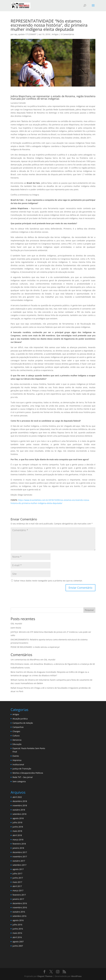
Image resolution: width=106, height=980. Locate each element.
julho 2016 (17, 925)
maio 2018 (17, 831)
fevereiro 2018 (19, 844)
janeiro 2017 (18, 899)
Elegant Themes (45, 976)
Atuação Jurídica (20, 719)
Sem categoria (19, 781)
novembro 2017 (20, 857)
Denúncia (17, 740)
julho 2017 (17, 874)
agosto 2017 (18, 869)
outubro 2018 (19, 810)
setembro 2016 (19, 916)
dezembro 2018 (20, 801)
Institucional (18, 764)
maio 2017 (17, 882)
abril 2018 (17, 835)
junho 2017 (18, 878)
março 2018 (18, 840)
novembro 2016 (20, 907)
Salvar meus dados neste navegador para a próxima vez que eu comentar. (48, 581)
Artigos (55, 34)
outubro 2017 (19, 861)
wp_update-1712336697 (25, 34)
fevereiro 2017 (19, 895)
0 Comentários (67, 34)
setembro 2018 (19, 814)
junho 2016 (18, 929)
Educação (17, 744)
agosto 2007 (18, 942)
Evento (16, 756)
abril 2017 (17, 886)
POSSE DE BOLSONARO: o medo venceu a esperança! (35, 647)
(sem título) (16, 628)
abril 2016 (17, 937)
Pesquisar (89, 610)
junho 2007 (18, 946)
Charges (16, 731)
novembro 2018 (20, 805)
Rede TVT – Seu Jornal (23, 777)
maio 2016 (17, 933)
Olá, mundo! (16, 624)
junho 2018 (18, 827)
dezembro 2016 (20, 903)
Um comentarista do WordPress (25, 660)
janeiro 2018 (18, 848)
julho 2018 (17, 822)
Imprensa (17, 760)
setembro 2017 (19, 865)
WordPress (76, 976)
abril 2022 (17, 797)
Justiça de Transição (22, 769)
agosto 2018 (18, 818)
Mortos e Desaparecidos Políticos (28, 773)
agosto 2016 (18, 920)
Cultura (16, 736)
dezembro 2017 (20, 852)
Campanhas (18, 727)
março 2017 (18, 890)
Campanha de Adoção (23, 723)
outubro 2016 (19, 912)
